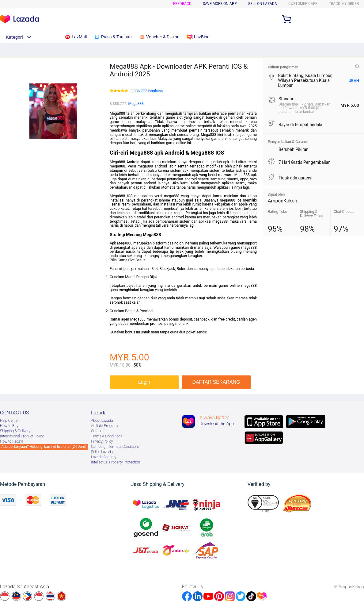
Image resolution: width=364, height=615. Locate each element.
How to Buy (9, 426)
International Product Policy (22, 436)
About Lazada (102, 421)
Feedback (182, 4)
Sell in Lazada (102, 452)
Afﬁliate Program (104, 426)
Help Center (9, 421)
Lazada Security (104, 457)
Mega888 (136, 104)
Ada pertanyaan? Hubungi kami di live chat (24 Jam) (44, 447)
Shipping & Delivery (15, 431)
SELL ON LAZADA (263, 4)
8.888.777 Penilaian (147, 91)
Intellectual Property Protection (116, 462)
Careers (97, 431)
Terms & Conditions (107, 436)
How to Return (11, 441)
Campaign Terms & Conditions (115, 447)
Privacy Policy (102, 441)
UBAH (354, 81)
